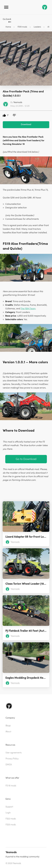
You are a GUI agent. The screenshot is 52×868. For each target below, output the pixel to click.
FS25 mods (11, 825)
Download (26, 124)
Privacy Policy (12, 759)
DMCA (9, 765)
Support (9, 807)
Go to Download (26, 459)
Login (8, 813)
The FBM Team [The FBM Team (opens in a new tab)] (28, 309)
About (8, 732)
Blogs (8, 726)
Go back (7, 19)
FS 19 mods (11, 786)
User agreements (14, 753)
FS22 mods (11, 819)
